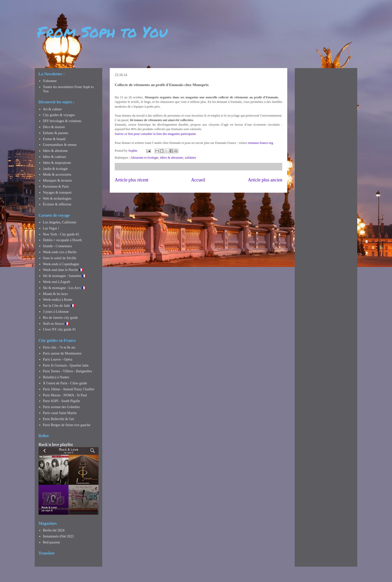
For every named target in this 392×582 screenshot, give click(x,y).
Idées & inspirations (57, 163)
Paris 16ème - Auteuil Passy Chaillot (69, 389)
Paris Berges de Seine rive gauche (67, 425)
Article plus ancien (265, 180)
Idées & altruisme (171, 158)
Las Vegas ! (51, 228)
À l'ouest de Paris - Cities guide (65, 383)
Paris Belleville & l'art (59, 419)
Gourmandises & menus (60, 145)
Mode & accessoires (57, 175)
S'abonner (50, 81)
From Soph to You (102, 32)
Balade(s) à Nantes (56, 377)
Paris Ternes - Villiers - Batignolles (67, 371)
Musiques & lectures (57, 181)
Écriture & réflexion (57, 204)
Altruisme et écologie (144, 158)
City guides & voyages (59, 115)
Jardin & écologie (55, 169)
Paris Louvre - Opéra (58, 359)
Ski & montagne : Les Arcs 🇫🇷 (65, 288)
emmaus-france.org (260, 143)
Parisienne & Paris (56, 187)
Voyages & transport (57, 193)
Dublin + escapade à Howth (62, 240)
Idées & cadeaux (55, 157)
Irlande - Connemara (57, 246)
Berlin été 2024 (54, 530)
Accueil (198, 180)
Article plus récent (131, 180)
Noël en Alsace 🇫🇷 (56, 324)
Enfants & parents (56, 133)
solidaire (190, 158)
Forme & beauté (54, 139)
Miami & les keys (55, 294)
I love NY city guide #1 (59, 329)
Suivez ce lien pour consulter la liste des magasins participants (155, 134)
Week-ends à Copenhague (61, 264)
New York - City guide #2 (61, 234)
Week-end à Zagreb (57, 282)
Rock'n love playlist (56, 445)
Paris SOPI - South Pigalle (62, 401)
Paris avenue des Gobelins (61, 407)
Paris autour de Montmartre (62, 353)
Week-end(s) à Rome (58, 300)
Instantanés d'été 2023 (58, 536)
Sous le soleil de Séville (60, 258)
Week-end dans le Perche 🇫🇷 (63, 270)
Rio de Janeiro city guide (60, 318)
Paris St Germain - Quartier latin (66, 365)
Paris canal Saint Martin (60, 413)
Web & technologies (57, 199)
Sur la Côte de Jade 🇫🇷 (59, 306)
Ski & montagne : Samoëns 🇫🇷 (65, 276)
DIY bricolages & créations (62, 121)
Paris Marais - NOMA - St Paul (65, 395)
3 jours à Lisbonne (56, 312)
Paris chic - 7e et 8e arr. (59, 347)
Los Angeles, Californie (60, 222)
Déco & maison (54, 127)
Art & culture (52, 109)
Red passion (51, 542)
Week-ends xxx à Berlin (60, 252)
